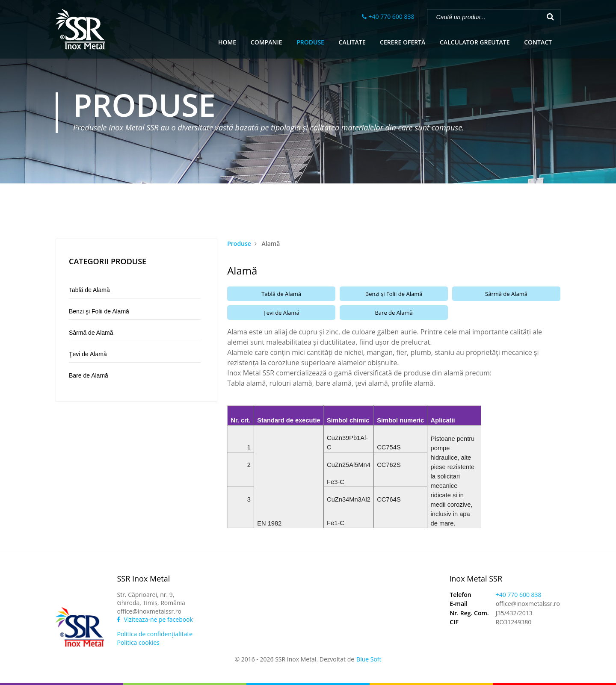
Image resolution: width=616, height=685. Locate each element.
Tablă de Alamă (89, 290)
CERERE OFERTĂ (403, 42)
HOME (227, 42)
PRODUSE (310, 42)
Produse (239, 244)
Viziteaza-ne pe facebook (155, 619)
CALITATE (352, 42)
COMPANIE (267, 42)
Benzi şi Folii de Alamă (99, 311)
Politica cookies (138, 642)
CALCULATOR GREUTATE (475, 42)
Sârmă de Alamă (91, 333)
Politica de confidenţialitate (155, 634)
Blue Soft (369, 659)
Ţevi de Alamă (88, 354)
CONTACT (538, 42)
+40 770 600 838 (392, 16)
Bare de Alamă (89, 375)
